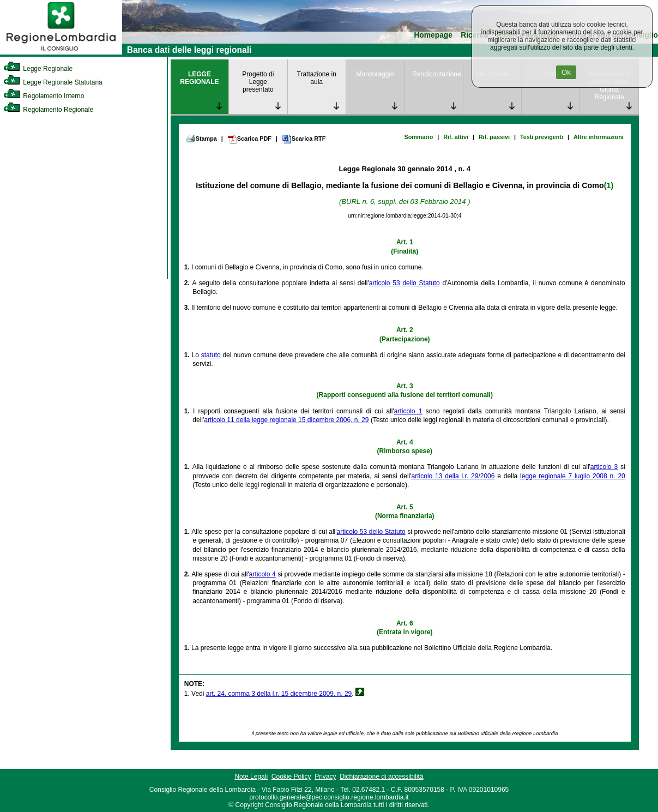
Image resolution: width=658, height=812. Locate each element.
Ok (566, 72)
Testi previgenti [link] (542, 137)
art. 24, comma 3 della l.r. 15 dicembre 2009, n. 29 (279, 694)
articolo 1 (408, 411)
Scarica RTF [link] (304, 139)
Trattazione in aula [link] (317, 78)
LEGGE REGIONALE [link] (199, 78)
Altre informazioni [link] (599, 137)
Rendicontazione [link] (436, 74)
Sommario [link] (418, 137)
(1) (609, 185)
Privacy (325, 777)
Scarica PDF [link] (249, 139)
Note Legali (251, 777)
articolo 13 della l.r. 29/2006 (453, 476)
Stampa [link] (201, 139)
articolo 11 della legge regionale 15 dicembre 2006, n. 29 (286, 420)
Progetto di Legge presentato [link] (258, 82)
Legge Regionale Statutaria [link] (53, 82)
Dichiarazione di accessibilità (381, 777)
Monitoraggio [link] (375, 74)
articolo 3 (604, 467)
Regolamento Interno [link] (44, 96)
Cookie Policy (291, 777)
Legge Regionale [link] (38, 69)
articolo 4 (262, 574)
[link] (61, 52)
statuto (211, 355)
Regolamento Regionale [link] (48, 110)
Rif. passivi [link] (494, 137)
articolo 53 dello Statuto (405, 283)
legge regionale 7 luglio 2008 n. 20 (573, 476)
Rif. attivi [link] (456, 137)
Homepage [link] (433, 35)
